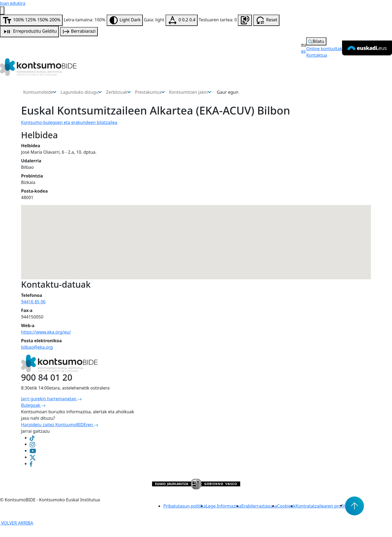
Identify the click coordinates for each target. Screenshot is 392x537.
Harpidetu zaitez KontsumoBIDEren (60, 425)
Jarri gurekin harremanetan (51, 399)
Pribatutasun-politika (185, 506)
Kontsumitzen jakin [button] (190, 92)
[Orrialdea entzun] (245, 20)
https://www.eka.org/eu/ (46, 332)
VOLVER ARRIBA (17, 523)
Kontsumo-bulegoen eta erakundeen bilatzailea (69, 122)
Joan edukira (13, 3)
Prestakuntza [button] (150, 92)
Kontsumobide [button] (40, 92)
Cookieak (286, 506)
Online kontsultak (324, 49)
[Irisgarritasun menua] (2, 11)
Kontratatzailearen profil (320, 506)
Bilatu (316, 41)
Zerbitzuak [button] (118, 92)
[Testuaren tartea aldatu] (182, 20)
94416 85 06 (33, 302)
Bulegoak (33, 405)
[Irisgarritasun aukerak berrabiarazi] (266, 20)
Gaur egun (228, 92)
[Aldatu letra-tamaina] (31, 20)
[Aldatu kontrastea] (125, 20)
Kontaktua (317, 55)
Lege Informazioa (224, 506)
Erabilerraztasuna (259, 506)
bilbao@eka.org (37, 347)
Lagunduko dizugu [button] (81, 92)
